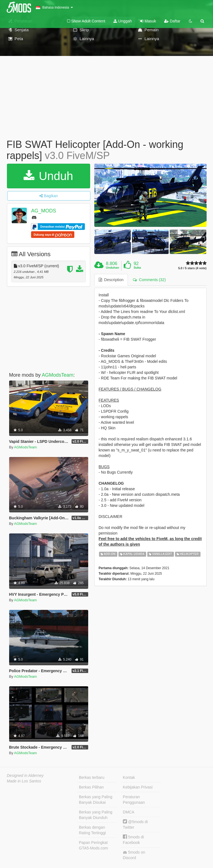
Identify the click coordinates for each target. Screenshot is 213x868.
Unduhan (113, 268)
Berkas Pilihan (92, 787)
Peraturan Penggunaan (134, 800)
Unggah (123, 21)
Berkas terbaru (92, 777)
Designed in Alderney (25, 775)
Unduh (48, 176)
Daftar (172, 21)
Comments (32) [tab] (149, 280)
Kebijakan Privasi (138, 787)
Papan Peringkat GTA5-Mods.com (94, 845)
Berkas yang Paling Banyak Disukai (96, 800)
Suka (137, 268)
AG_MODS (44, 211)
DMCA (129, 812)
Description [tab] (111, 280)
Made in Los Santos (24, 781)
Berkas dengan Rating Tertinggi (92, 830)
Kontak (129, 777)
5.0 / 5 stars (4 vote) (192, 268)
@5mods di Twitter (135, 824)
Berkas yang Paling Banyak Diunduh (96, 815)
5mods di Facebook (133, 840)
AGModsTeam (58, 375)
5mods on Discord (134, 855)
